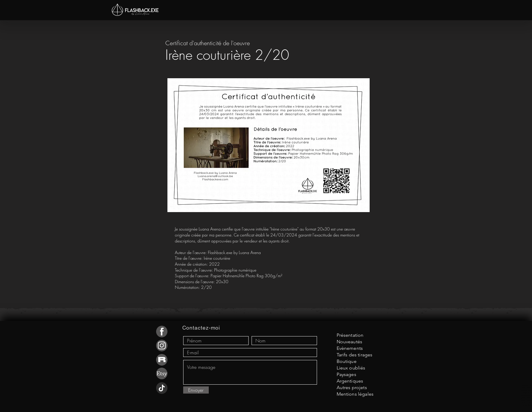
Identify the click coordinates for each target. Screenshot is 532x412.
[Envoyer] (196, 390)
